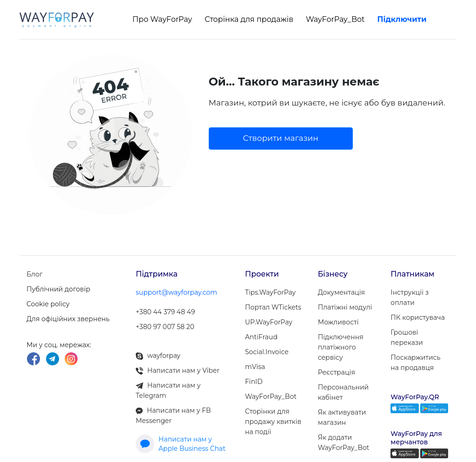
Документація (341, 292)
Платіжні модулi (345, 307)
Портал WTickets (273, 307)
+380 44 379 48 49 (165, 312)
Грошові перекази (407, 337)
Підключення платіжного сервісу (341, 347)
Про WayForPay (162, 19)
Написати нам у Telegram (168, 390)
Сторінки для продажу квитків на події (273, 422)
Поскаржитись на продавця (415, 363)
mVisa (255, 367)
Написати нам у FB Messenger (173, 416)
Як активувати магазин (342, 417)
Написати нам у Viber (178, 370)
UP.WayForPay (269, 322)
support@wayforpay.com (176, 292)
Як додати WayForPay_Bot (344, 442)
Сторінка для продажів (249, 19)
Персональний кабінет (344, 392)
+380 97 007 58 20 (165, 327)
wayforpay (158, 356)
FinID (254, 382)
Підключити (402, 19)
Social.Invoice (267, 352)
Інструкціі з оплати (410, 297)
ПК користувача (417, 317)
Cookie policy (48, 304)
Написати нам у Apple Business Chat (181, 444)
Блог (34, 274)
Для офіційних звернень (68, 319)
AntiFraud (261, 337)
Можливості (338, 322)
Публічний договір (58, 289)
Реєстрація (337, 372)
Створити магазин (281, 138)
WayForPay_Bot (335, 19)
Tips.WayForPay (270, 292)
